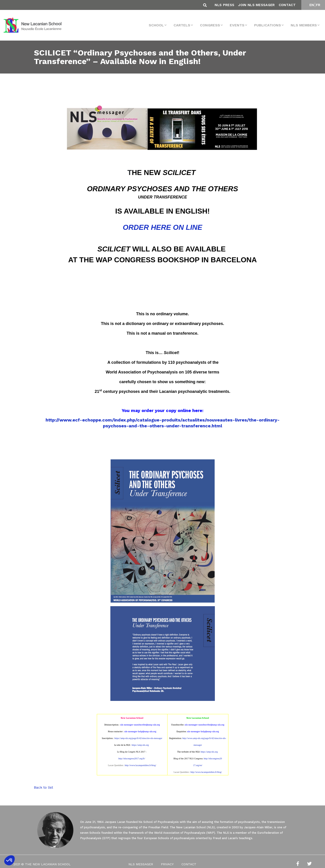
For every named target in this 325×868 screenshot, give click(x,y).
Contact (287, 5)
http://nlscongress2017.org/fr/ (132, 759)
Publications (268, 25)
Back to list (43, 787)
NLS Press (224, 5)
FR (318, 5)
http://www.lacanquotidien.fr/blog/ (140, 765)
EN (312, 5)
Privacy (167, 864)
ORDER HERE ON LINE (162, 227)
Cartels (182, 25)
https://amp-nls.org (140, 745)
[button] (9, 860)
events (237, 25)
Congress (210, 25)
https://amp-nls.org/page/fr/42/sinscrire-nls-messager (138, 738)
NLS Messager (141, 864)
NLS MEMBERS (304, 25)
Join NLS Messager (256, 5)
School (156, 25)
